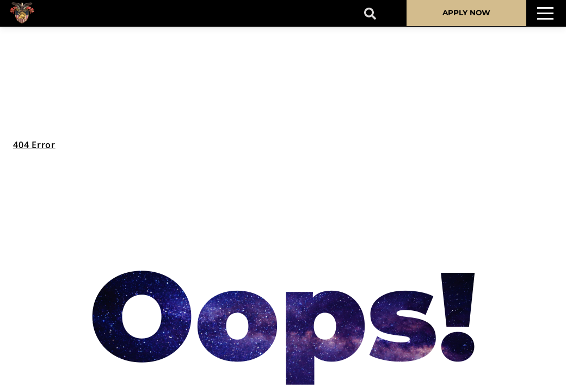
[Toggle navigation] (545, 13)
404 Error (34, 145)
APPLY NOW (466, 13)
